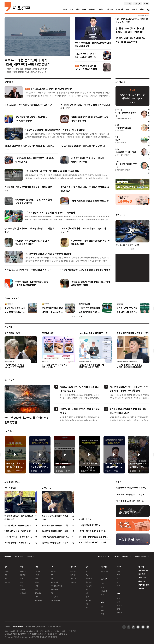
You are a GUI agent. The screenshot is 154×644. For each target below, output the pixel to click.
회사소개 (141, 567)
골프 (118, 579)
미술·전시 (89, 579)
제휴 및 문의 (19, 557)
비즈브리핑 (39, 600)
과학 (21, 586)
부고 (103, 614)
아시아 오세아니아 (56, 586)
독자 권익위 (142, 574)
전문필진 (104, 591)
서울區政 (73, 579)
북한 (6, 579)
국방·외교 (7, 582)
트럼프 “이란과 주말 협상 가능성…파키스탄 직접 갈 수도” (27, 72)
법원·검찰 (23, 575)
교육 (21, 582)
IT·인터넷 (38, 593)
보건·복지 (23, 593)
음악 (87, 571)
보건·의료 (23, 589)
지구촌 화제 (54, 597)
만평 (103, 594)
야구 (118, 571)
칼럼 (103, 587)
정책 (37, 597)
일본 (52, 579)
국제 (84, 9)
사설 (103, 584)
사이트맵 (141, 588)
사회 (71, 9)
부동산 (37, 575)
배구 (118, 586)
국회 (6, 575)
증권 (37, 589)
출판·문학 (89, 582)
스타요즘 (120, 613)
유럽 (52, 593)
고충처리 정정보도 (144, 585)
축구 (118, 575)
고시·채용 (73, 582)
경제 (78, 9)
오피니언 (119, 9)
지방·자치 (73, 575)
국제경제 (53, 571)
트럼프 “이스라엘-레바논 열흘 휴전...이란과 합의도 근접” (27, 69)
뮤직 (118, 609)
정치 (65, 9)
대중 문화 (89, 586)
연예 (142, 9)
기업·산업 (38, 571)
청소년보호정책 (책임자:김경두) (36, 627)
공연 (87, 608)
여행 (87, 593)
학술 (87, 575)
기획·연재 (109, 9)
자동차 (37, 582)
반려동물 (88, 600)
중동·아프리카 (55, 582)
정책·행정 (73, 571)
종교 (87, 589)
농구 (118, 582)
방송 (118, 598)
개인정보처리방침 (18, 627)
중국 (52, 575)
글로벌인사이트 (55, 600)
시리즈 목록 (105, 571)
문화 (101, 9)
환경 (21, 579)
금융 (37, 579)
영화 (87, 604)
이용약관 (7, 627)
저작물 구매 (142, 578)
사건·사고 (23, 571)
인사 (103, 607)
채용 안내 (30, 557)
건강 (87, 597)
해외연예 (120, 605)
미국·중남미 (54, 589)
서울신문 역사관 (143, 570)
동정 (103, 610)
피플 (127, 9)
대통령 (7, 571)
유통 (37, 586)
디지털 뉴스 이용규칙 (55, 627)
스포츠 (135, 9)
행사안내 (8, 557)
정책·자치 (92, 9)
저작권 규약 (142, 581)
